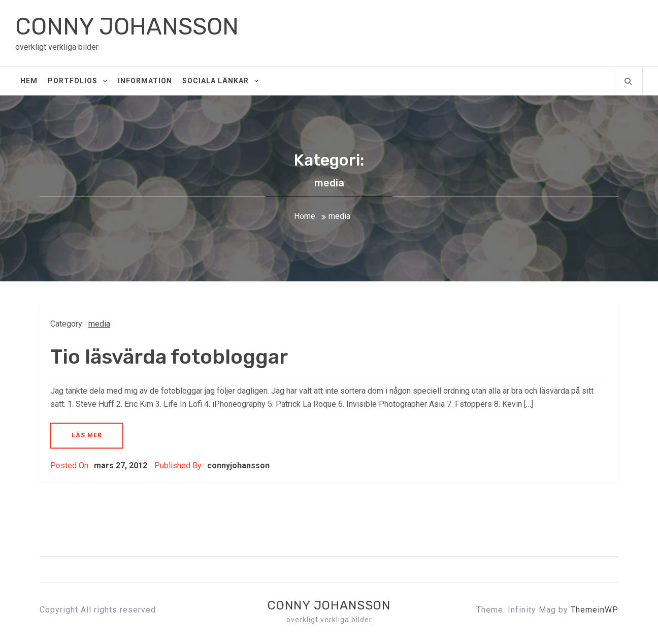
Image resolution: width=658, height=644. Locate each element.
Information (145, 81)
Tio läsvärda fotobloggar (169, 357)
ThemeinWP (595, 610)
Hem (29, 81)
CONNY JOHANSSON (127, 27)
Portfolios (78, 81)
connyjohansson (238, 465)
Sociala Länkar (221, 81)
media (99, 324)
